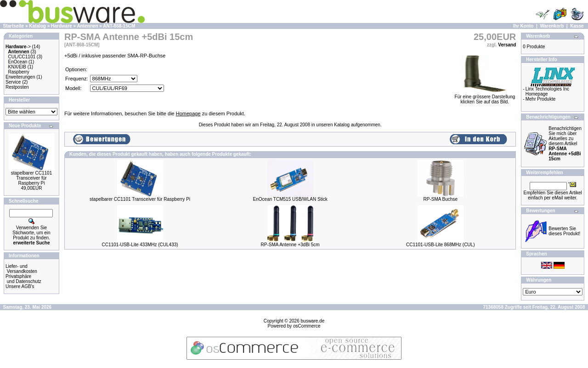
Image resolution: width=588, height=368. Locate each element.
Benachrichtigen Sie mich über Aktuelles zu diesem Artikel (565, 144)
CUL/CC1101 (22, 57)
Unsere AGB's (20, 286)
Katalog (37, 26)
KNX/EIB (17, 67)
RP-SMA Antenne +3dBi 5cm (290, 245)
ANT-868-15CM (119, 26)
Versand (507, 45)
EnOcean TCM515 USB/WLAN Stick (290, 199)
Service (13, 82)
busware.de (313, 321)
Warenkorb (552, 26)
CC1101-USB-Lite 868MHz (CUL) (441, 245)
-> (18, 47)
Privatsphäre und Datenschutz (23, 279)
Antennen (87, 26)
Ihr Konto (523, 26)
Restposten (17, 87)
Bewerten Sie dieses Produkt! (564, 231)
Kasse (577, 26)
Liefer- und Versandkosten (21, 269)
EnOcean (18, 62)
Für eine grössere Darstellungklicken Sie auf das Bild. (485, 97)
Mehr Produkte (541, 99)
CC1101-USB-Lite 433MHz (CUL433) (140, 245)
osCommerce (307, 326)
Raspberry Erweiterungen (20, 74)
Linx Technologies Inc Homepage (547, 91)
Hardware (62, 26)
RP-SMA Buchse (440, 199)
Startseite (14, 26)
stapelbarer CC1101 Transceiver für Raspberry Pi (32, 178)
